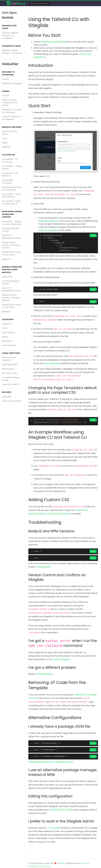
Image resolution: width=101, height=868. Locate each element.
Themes (5, 96)
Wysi (62, 863)
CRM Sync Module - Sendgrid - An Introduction (10, 35)
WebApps (6, 147)
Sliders (5, 143)
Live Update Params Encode (11, 379)
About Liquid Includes (11, 401)
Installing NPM (44, 567)
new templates (51, 363)
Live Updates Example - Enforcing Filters (12, 188)
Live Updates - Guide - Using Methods (12, 195)
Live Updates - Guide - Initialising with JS (12, 202)
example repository (48, 221)
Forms (5, 138)
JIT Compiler (54, 828)
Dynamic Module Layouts (9, 133)
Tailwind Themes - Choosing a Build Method (10, 103)
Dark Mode (7, 341)
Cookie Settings (9, 345)
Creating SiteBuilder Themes (11, 230)
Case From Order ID (11, 384)
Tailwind (54, 810)
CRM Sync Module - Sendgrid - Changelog (12, 52)
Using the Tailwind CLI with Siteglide (11, 118)
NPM (61, 810)
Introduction (7, 277)
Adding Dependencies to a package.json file (51, 762)
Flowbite (69, 810)
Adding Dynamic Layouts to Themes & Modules (11, 245)
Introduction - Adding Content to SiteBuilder (12, 223)
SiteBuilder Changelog (12, 83)
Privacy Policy (44, 866)
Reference (6, 259)
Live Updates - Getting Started (12, 167)
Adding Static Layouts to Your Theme (12, 253)
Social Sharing (8, 332)
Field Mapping (8, 369)
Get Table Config (9, 373)
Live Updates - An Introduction (10, 161)
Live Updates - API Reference (10, 174)
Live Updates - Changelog (8, 181)
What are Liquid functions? (9, 359)
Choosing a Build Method (53, 42)
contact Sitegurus (61, 659)
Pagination (7, 397)
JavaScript (7, 324)
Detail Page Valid (9, 364)
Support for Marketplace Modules (11, 237)
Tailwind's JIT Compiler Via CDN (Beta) (12, 111)
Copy (93, 235)
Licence (5, 79)
